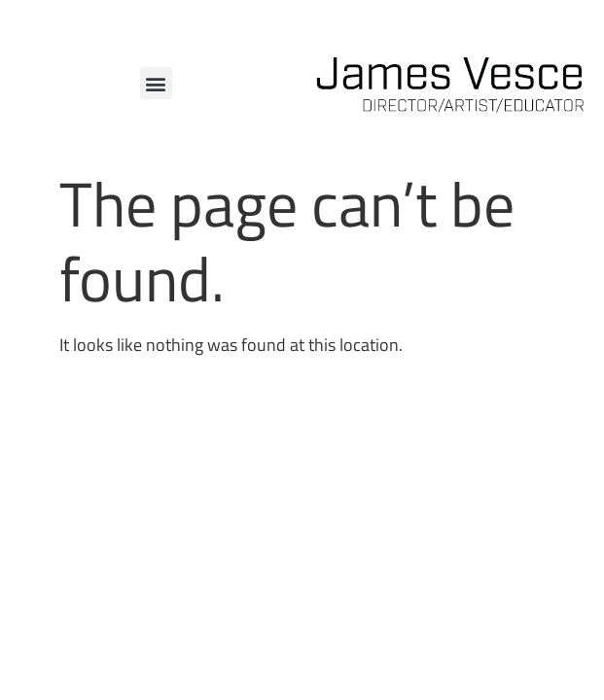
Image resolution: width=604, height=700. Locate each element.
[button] (156, 83)
